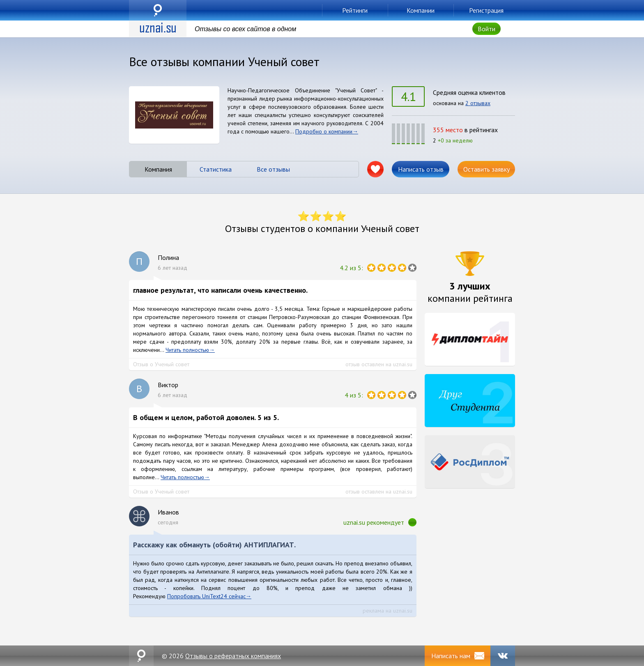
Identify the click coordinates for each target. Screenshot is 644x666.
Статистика (216, 169)
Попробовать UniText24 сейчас (206, 596)
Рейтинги (355, 10)
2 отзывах (478, 103)
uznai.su (158, 10)
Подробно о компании (324, 131)
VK (503, 656)
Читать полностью (187, 350)
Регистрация (486, 10)
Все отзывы (273, 169)
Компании (421, 10)
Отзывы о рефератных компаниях (233, 656)
